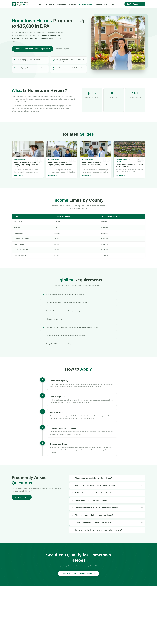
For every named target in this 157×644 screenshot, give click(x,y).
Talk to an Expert (22, 497)
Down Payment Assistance (66, 4)
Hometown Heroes (85, 4)
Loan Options (109, 4)
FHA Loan (98, 4)
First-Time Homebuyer (46, 4)
